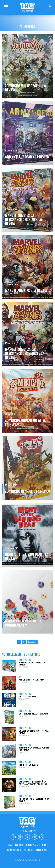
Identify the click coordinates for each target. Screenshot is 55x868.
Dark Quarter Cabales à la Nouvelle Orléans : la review (33, 783)
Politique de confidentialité (36, 850)
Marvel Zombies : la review (26, 290)
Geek (21, 677)
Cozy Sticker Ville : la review (33, 714)
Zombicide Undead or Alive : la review (26, 422)
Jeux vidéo (19, 845)
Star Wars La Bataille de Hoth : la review (34, 749)
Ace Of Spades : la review (31, 680)
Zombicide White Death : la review (25, 88)
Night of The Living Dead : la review (27, 556)
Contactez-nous (14, 850)
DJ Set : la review (27, 696)
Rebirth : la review (28, 765)
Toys (10, 845)
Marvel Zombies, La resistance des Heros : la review (25, 353)
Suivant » (32, 642)
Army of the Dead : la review (27, 157)
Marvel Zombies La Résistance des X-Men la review (23, 219)
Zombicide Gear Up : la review (28, 491)
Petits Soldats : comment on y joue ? (34, 800)
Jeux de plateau (25, 660)
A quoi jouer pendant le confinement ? (23, 623)
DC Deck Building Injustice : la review (34, 732)
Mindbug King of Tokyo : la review (32, 664)
